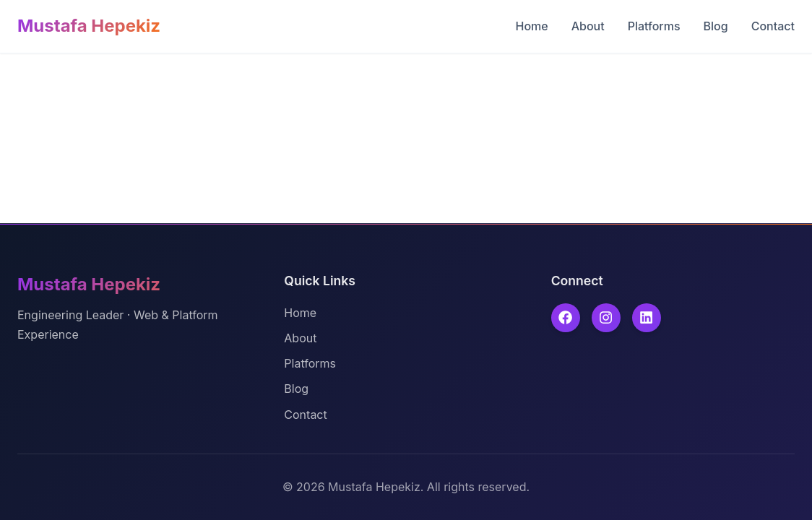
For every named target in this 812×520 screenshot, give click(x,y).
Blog (716, 26)
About (588, 26)
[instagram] (606, 318)
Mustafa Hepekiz (89, 26)
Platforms (654, 26)
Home (531, 26)
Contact (773, 26)
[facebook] (566, 318)
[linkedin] (647, 318)
